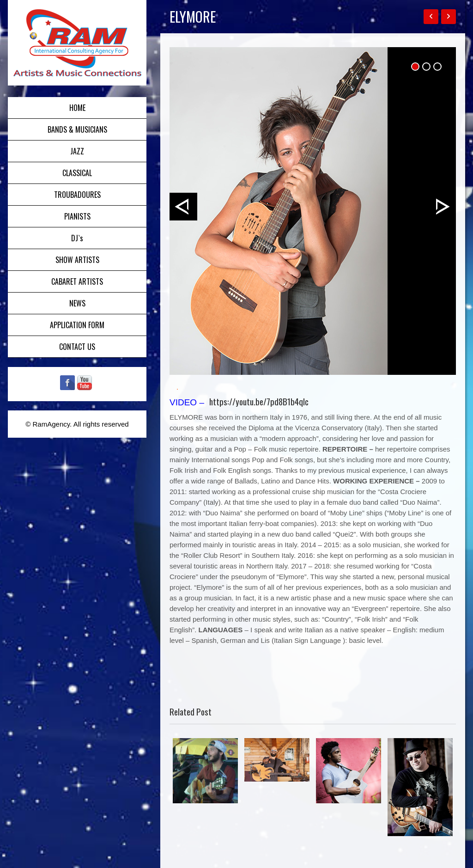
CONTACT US (77, 347)
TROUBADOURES (77, 195)
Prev (183, 207)
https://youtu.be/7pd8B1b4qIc (259, 401)
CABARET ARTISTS (77, 281)
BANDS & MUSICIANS (77, 129)
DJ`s (77, 238)
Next (442, 207)
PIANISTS (77, 216)
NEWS (77, 303)
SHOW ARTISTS (77, 260)
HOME (77, 108)
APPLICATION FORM (77, 325)
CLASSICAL (77, 173)
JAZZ (77, 151)
